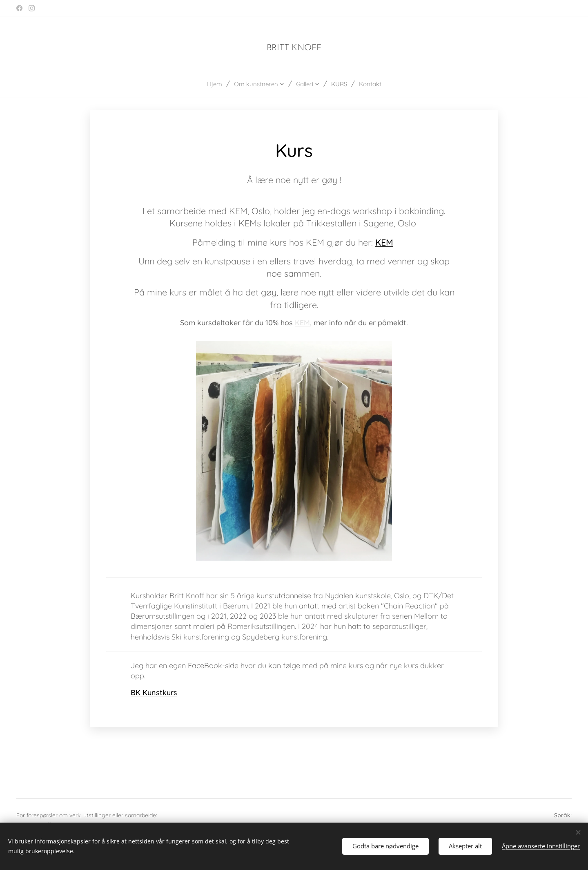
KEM (384, 242)
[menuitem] (211, 84)
